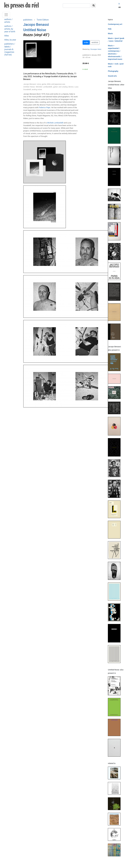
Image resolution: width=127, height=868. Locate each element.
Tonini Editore (43, 20)
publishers (28, 20)
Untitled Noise (35, 30)
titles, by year (10, 40)
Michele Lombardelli (55, 123)
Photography (113, 71)
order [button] (86, 42)
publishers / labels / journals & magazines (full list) (10, 49)
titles (7, 36)
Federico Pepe (45, 107)
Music (110, 33)
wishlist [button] (95, 42)
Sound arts (112, 76)
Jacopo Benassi (36, 25)
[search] (77, 6)
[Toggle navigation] (6, 15)
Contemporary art (115, 24)
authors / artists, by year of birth (10, 29)
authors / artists (8, 21)
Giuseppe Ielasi (96, 49)
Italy (110, 29)
